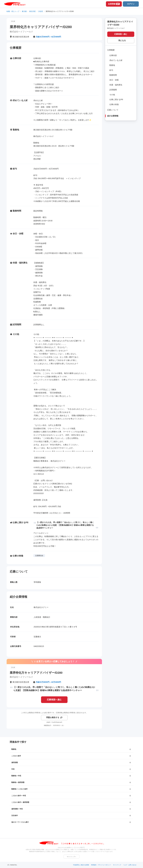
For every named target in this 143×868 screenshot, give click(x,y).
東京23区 (33, 11)
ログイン (131, 4)
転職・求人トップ (13, 11)
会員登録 (114, 4)
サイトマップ (117, 865)
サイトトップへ (71, 857)
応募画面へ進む (54, 700)
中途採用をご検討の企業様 (81, 865)
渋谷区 (41, 11)
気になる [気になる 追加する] (122, 40)
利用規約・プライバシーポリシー (101, 865)
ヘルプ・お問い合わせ (130, 865)
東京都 (24, 11)
